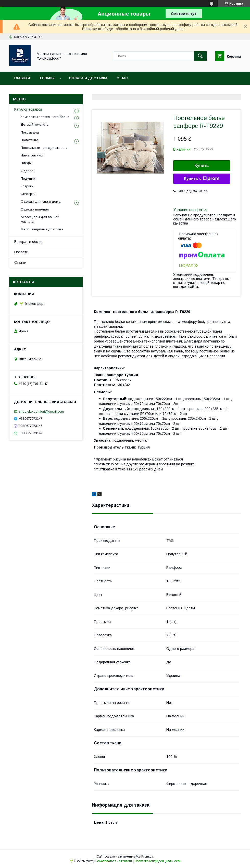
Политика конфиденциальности (158, 861)
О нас (122, 78)
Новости (21, 252)
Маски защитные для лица (42, 229)
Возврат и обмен (28, 242)
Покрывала (30, 132)
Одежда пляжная (35, 209)
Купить (202, 166)
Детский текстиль (34, 124)
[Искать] (200, 56)
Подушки (28, 179)
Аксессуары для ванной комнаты (40, 219)
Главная (22, 78)
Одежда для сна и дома (41, 201)
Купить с (202, 179)
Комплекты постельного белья (45, 117)
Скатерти (28, 194)
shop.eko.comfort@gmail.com (41, 411)
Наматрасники (32, 155)
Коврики (27, 186)
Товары (47, 78)
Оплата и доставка (88, 78)
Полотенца (29, 140)
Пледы (26, 163)
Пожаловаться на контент (114, 861)
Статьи (20, 262)
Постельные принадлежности (44, 148)
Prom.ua (147, 857)
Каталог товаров (28, 109)
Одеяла (27, 171)
